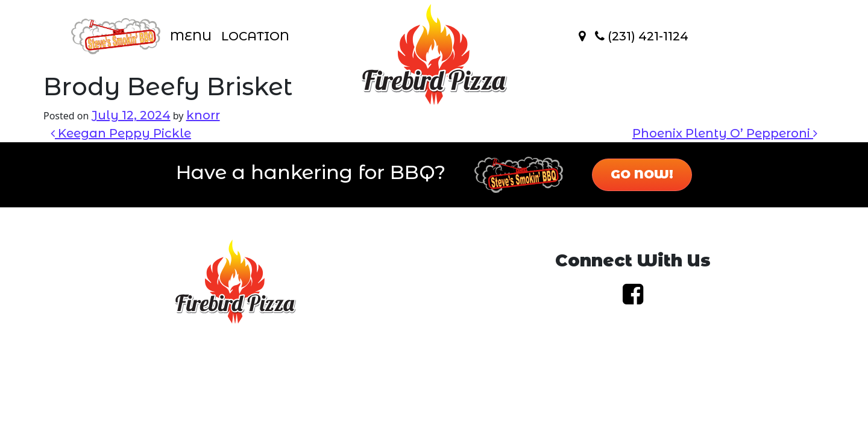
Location (255, 36)
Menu (191, 36)
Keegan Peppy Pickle (121, 133)
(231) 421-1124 (642, 36)
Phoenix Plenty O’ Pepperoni (725, 133)
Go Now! (642, 174)
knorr (203, 115)
